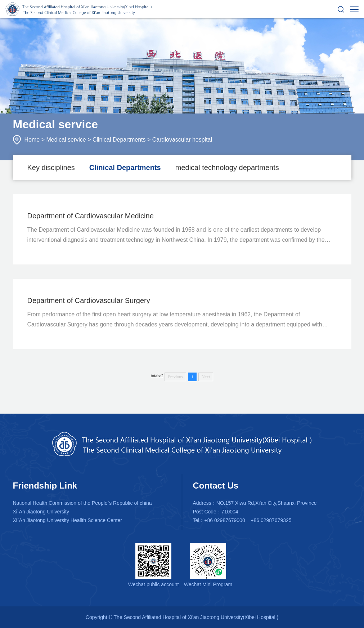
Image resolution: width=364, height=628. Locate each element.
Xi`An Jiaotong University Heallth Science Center (68, 520)
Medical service (66, 140)
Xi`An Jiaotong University (41, 512)
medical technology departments (227, 168)
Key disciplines (51, 168)
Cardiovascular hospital (182, 140)
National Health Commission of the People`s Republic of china (82, 503)
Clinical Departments (119, 140)
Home (32, 140)
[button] (341, 9)
